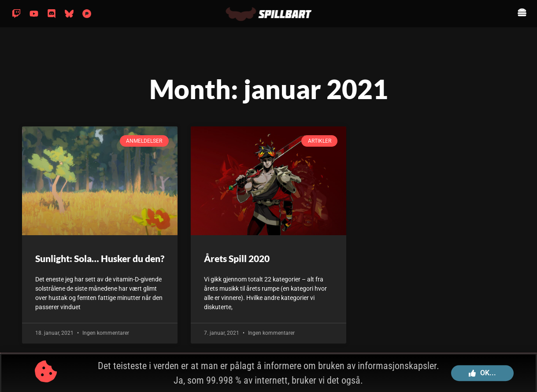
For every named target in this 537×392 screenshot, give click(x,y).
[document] (268, 196)
